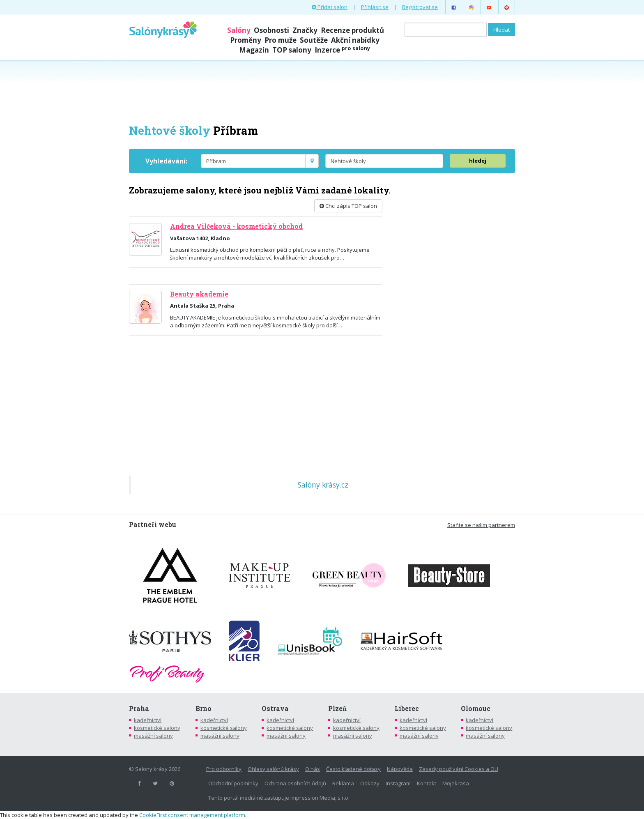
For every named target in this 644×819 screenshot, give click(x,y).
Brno (204, 709)
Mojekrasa (456, 783)
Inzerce (342, 50)
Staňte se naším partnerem (481, 525)
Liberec (407, 709)
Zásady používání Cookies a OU (459, 769)
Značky (305, 30)
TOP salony (292, 50)
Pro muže (281, 40)
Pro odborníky (224, 769)
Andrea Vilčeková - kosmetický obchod (236, 226)
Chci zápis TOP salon (348, 206)
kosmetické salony (157, 728)
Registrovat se (420, 7)
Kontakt (427, 783)
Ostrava (275, 709)
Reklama (343, 783)
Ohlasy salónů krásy (273, 769)
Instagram (398, 783)
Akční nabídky (355, 40)
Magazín (254, 50)
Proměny (246, 40)
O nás (313, 769)
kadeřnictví (148, 720)
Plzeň (337, 709)
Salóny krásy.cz (323, 485)
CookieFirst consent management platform (192, 815)
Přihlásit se (375, 7)
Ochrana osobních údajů (295, 783)
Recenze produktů (352, 30)
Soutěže (314, 40)
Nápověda (400, 769)
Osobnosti (271, 30)
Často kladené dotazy (353, 769)
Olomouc (476, 709)
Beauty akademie (199, 294)
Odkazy (370, 783)
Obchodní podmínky (233, 783)
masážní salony (153, 736)
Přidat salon (330, 7)
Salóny (239, 30)
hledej (478, 161)
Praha (139, 709)
